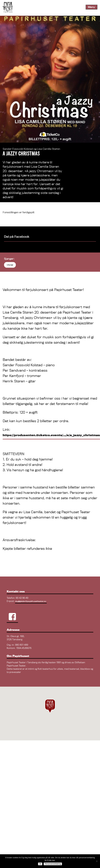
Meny (91, 7)
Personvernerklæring (53, 864)
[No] (97, 861)
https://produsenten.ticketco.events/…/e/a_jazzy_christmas (51, 435)
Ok (40, 864)
